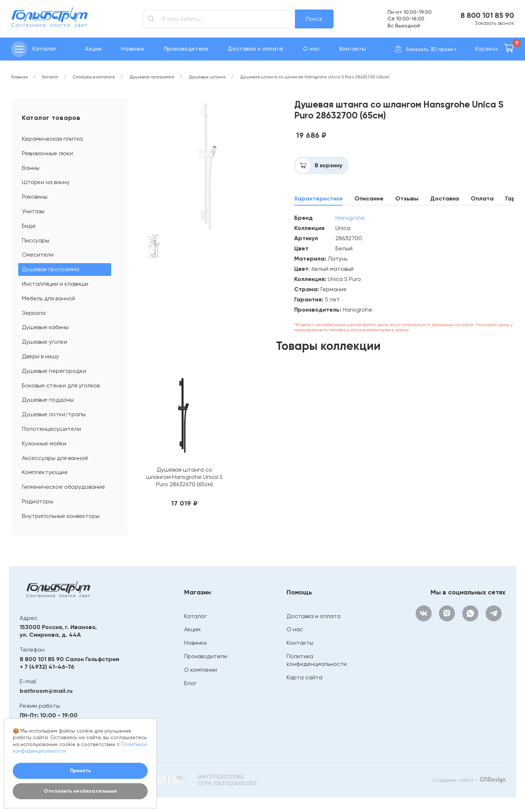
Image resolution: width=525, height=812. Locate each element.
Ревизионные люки (47, 153)
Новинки (133, 49)
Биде (29, 226)
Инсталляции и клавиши (55, 284)
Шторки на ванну (46, 182)
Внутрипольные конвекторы (61, 516)
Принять (80, 771)
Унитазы (33, 211)
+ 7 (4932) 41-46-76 (47, 667)
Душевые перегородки (54, 371)
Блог (190, 683)
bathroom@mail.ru (46, 691)
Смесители (38, 255)
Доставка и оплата (255, 49)
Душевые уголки (44, 342)
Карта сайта (304, 677)
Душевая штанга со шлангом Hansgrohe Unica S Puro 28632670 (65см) (184, 477)
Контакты (353, 49)
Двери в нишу (40, 356)
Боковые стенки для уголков (61, 385)
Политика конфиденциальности (317, 660)
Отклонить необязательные (80, 791)
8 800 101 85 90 (487, 15)
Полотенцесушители (51, 429)
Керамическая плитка (52, 139)
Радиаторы (38, 501)
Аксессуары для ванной (55, 458)
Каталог (195, 616)
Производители (186, 49)
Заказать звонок (494, 23)
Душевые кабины (45, 327)
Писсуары (36, 240)
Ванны (31, 168)
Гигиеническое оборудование (63, 487)
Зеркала (34, 313)
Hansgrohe (350, 218)
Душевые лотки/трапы (54, 414)
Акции (93, 49)
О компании (201, 670)
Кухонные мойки (44, 443)
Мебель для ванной (48, 298)
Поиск (314, 19)
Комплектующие (45, 472)
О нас (311, 49)
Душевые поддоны (48, 400)
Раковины (35, 197)
